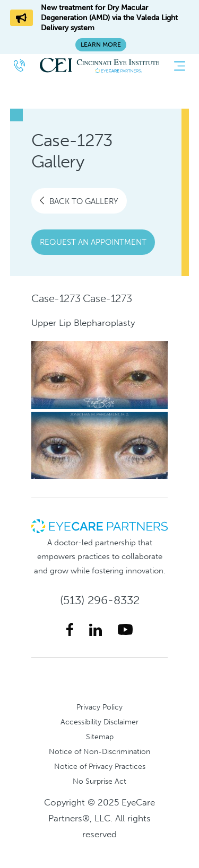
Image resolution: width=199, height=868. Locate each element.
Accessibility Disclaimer (99, 722)
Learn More (101, 45)
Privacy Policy (99, 707)
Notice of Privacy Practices (100, 766)
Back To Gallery (79, 201)
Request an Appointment (93, 242)
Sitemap (100, 737)
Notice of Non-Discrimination (99, 751)
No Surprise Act (99, 781)
